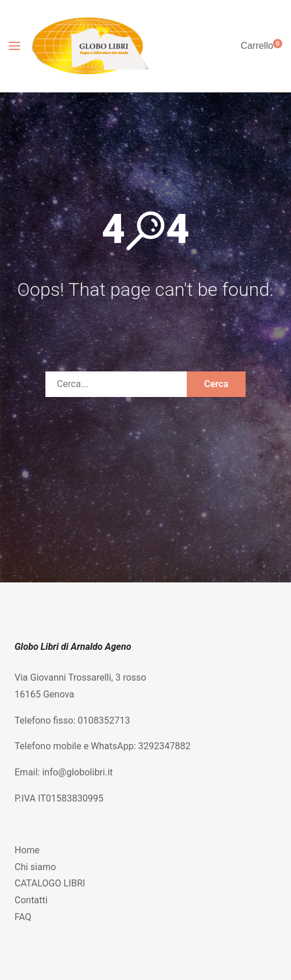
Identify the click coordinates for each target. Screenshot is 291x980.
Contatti (31, 900)
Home (27, 850)
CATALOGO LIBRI (50, 883)
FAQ (23, 917)
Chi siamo (35, 867)
